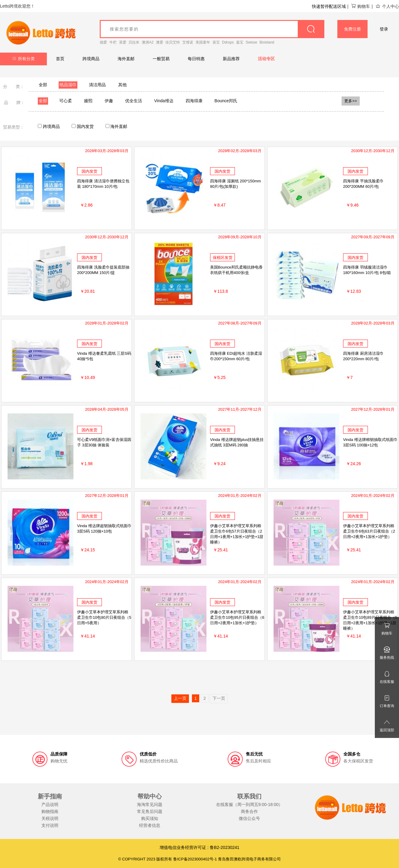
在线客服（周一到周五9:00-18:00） (250, 804)
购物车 (360, 6)
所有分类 (23, 59)
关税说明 (50, 818)
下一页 (219, 698)
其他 (122, 85)
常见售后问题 (150, 811)
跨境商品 (91, 59)
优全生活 (134, 101)
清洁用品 (97, 85)
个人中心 (387, 6)
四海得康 (194, 101)
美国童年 (203, 42)
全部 (43, 85)
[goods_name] (212, 29)
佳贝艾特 (173, 42)
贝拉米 (134, 42)
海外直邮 (126, 59)
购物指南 (50, 811)
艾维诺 (188, 42)
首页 (60, 59)
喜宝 (216, 42)
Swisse (251, 42)
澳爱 (160, 42)
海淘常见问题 (150, 804)
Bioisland (267, 42)
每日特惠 (196, 59)
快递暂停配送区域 (329, 6)
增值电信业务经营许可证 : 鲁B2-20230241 (199, 847)
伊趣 (109, 101)
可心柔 (66, 101)
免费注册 (352, 29)
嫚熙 (88, 101)
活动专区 (266, 59)
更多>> (351, 101)
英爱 (123, 42)
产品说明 (50, 804)
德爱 (103, 42)
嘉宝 (240, 42)
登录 (384, 29)
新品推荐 (231, 59)
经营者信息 (150, 825)
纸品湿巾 (68, 85)
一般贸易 (161, 59)
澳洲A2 (148, 42)
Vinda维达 (164, 101)
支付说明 (50, 825)
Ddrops (228, 42)
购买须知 (150, 818)
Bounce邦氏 (226, 101)
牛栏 (113, 42)
